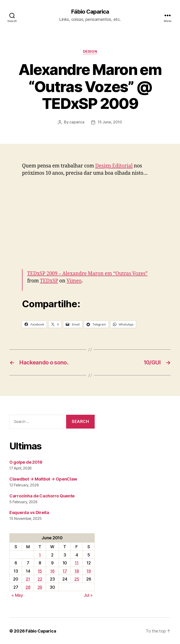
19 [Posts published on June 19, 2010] (89, 571)
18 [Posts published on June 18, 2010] (77, 571)
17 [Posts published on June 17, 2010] (65, 571)
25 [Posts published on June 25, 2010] (77, 579)
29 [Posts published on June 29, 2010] (40, 587)
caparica (77, 122)
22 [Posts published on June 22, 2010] (40, 579)
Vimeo (74, 281)
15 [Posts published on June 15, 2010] (40, 571)
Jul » (88, 595)
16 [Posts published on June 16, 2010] (52, 571)
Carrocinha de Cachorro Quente (42, 496)
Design (90, 52)
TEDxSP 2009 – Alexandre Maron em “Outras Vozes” (88, 273)
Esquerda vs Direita (29, 513)
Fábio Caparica (90, 12)
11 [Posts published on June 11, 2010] (77, 563)
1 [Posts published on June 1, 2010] (40, 555)
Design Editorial (114, 166)
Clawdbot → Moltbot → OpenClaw (43, 479)
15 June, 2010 (110, 122)
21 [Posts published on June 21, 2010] (28, 579)
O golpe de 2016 (26, 462)
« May (17, 595)
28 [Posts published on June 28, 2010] (28, 587)
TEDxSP (49, 281)
